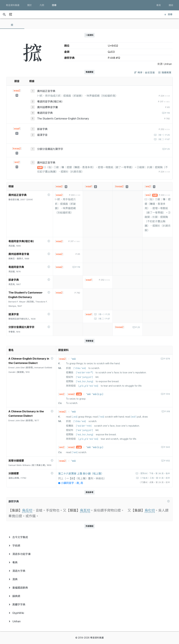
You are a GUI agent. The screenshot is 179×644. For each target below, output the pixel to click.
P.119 (167, 113)
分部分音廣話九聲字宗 (50, 149)
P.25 (167, 149)
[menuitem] (89, 537)
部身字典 (42, 129)
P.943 (167, 447)
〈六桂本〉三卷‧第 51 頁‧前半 (154, 478)
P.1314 (167, 394)
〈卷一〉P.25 (163, 135)
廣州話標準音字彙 (48, 107)
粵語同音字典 (45, 113)
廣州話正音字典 (46, 91)
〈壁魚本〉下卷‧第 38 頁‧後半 (154, 473)
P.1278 (167, 359)
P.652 (167, 461)
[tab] (12, 25)
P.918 (167, 411)
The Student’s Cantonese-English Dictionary (63, 119)
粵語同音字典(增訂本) (50, 102)
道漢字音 (42, 135)
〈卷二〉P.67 (163, 139)
